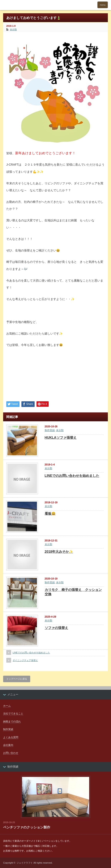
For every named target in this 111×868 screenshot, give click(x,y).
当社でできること (13, 714)
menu (103, 5)
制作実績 (50, 430)
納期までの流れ (12, 722)
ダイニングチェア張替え (25, 660)
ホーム (7, 706)
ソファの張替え (56, 628)
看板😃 (50, 514)
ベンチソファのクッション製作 (27, 827)
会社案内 (8, 745)
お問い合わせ (11, 753)
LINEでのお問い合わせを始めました (72, 476)
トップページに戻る (17, 679)
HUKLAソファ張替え (61, 438)
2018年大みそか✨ (59, 552)
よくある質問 (11, 737)
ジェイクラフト (25, 863)
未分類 (13, 29)
